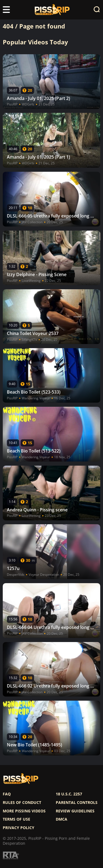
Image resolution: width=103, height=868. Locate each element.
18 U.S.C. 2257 (69, 794)
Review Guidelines (75, 811)
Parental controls (77, 803)
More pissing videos (24, 811)
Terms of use (16, 819)
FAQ (7, 794)
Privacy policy (19, 828)
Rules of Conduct (22, 803)
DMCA (62, 819)
